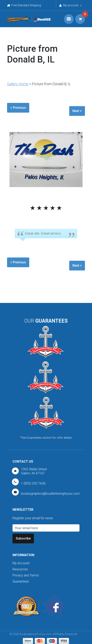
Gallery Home (18, 84)
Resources (20, 569)
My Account (21, 563)
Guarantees (21, 581)
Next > (77, 111)
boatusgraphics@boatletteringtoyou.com (50, 494)
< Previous (18, 108)
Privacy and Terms (26, 575)
